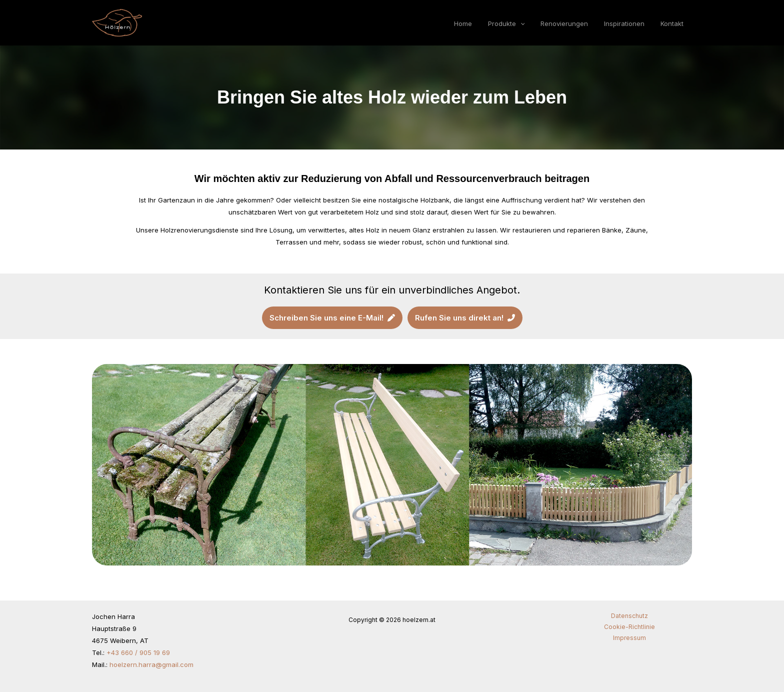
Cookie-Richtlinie (629, 627)
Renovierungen (569, 24)
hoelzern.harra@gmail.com (151, 664)
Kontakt (673, 24)
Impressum (629, 638)
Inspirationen (627, 24)
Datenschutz (629, 616)
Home (471, 24)
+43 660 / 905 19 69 (138, 652)
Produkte (513, 24)
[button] (527, 24)
